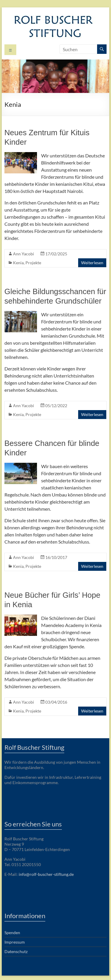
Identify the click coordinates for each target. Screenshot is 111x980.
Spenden (12, 933)
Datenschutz (16, 951)
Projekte (33, 263)
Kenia (18, 263)
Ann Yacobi (24, 254)
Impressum (15, 942)
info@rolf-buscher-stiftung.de (46, 874)
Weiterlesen (92, 263)
